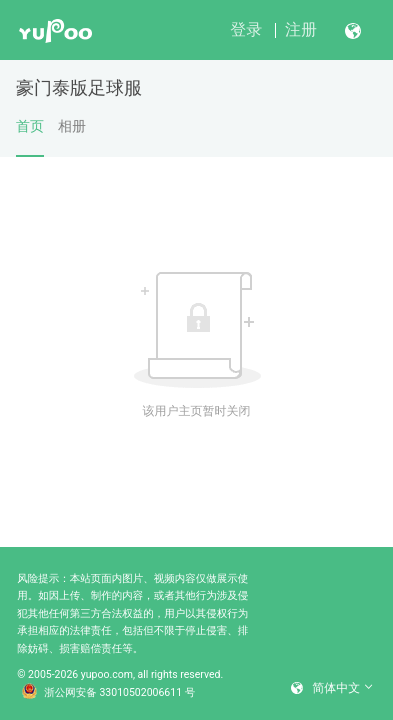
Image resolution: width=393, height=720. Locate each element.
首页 (30, 137)
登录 (246, 29)
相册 (72, 126)
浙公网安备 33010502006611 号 (109, 693)
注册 (301, 29)
